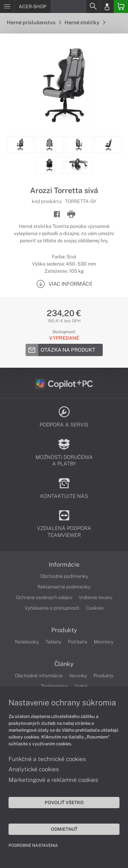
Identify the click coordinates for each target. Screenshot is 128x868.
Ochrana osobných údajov (44, 597)
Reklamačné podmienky (64, 587)
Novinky (78, 676)
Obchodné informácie (39, 676)
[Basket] (121, 6)
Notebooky (27, 642)
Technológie (55, 686)
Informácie (64, 565)
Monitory (104, 642)
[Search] (93, 6)
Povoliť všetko (64, 802)
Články (64, 664)
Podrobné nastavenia (33, 845)
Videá (81, 686)
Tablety (53, 642)
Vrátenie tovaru (96, 597)
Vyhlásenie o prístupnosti (52, 608)
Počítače (78, 642)
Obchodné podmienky (64, 576)
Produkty (64, 630)
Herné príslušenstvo (34, 22)
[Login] (107, 6)
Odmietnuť (64, 829)
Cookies (95, 608)
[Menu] (7, 6)
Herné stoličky (85, 22)
